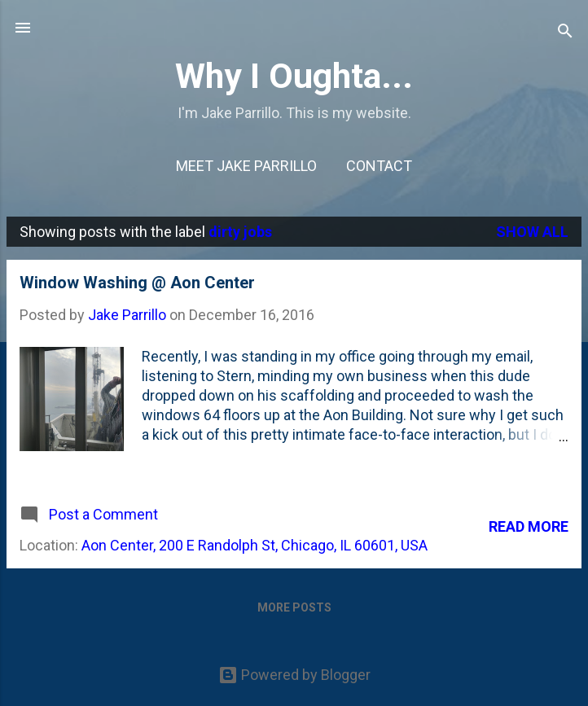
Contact (379, 166)
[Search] (565, 33)
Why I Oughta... (294, 76)
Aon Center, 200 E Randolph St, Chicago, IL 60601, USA (255, 545)
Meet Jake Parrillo (246, 166)
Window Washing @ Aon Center (137, 283)
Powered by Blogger (294, 675)
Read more (529, 526)
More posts (294, 607)
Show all (532, 232)
